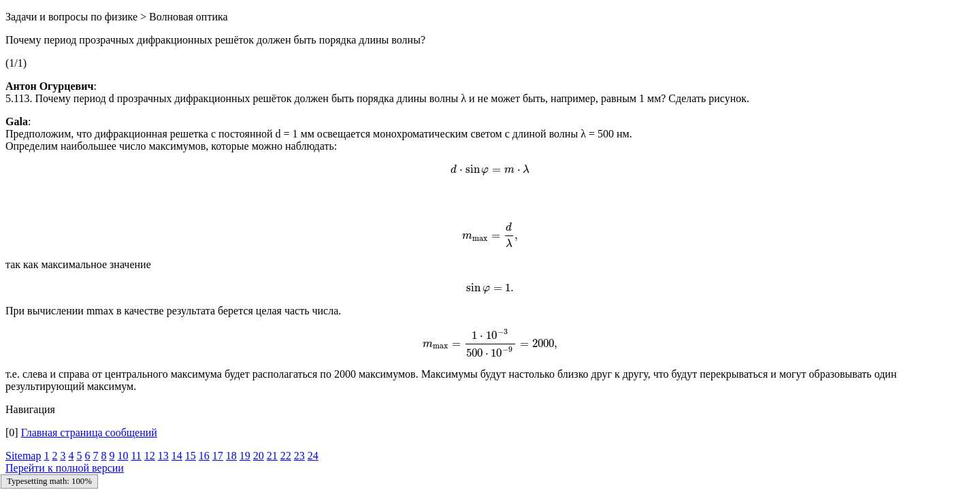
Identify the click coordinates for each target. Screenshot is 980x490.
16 (204, 456)
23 (299, 456)
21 (272, 456)
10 (122, 456)
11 (136, 456)
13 (163, 456)
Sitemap (23, 456)
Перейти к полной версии (65, 468)
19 (245, 456)
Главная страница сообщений (89, 432)
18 (231, 456)
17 (218, 456)
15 (191, 456)
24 (313, 456)
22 (286, 456)
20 (259, 456)
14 (177, 456)
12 (150, 456)
